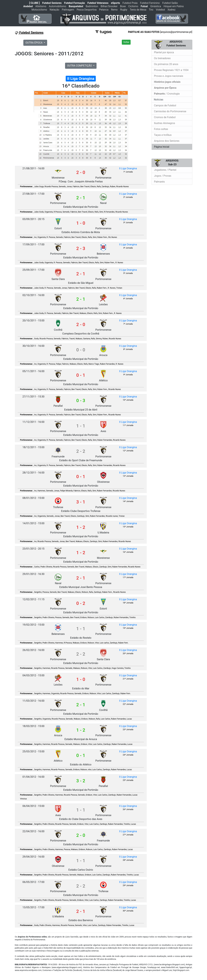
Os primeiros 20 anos (166, 64)
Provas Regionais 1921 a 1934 (171, 70)
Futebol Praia (130, 3)
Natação (55, 10)
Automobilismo (57, 6)
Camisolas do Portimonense (170, 111)
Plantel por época (164, 52)
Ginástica (156, 6)
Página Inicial (162, 147)
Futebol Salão (170, 3)
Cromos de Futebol (165, 117)
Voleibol (160, 10)
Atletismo (41, 6)
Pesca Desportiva (87, 10)
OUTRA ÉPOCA (34, 43)
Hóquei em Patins (174, 6)
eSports (115, 3)
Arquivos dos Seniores (167, 141)
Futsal (144, 6)
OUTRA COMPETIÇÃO (80, 66)
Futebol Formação (74, 3)
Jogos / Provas (163, 176)
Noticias (158, 100)
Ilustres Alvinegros (165, 123)
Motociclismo (39, 10)
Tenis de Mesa (138, 10)
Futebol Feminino (150, 3)
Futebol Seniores (52, 3)
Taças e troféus (163, 135)
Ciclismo (133, 6)
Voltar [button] (126, 42)
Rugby (124, 10)
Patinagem (68, 10)
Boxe (123, 6)
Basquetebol (76, 6)
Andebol (28, 6)
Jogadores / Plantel (165, 170)
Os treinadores (162, 58)
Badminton (92, 6)
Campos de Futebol (165, 105)
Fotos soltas (161, 129)
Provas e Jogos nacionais (169, 76)
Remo (114, 10)
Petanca (104, 10)
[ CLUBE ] (34, 3)
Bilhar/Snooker (109, 6)
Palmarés (159, 182)
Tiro (151, 10)
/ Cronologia (167, 94)
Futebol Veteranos (98, 3)
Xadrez (171, 10)
